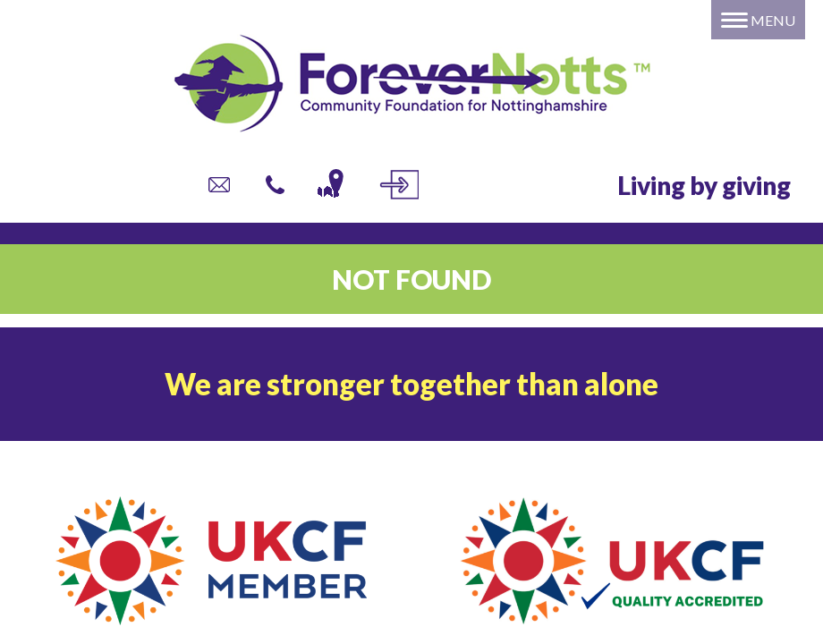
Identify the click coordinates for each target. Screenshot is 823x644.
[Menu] (758, 20)
